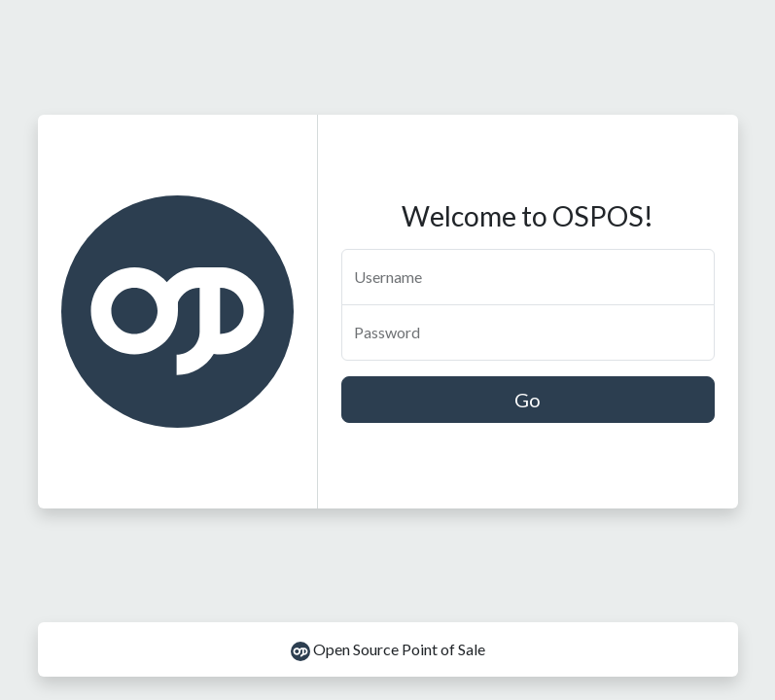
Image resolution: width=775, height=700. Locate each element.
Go (528, 400)
